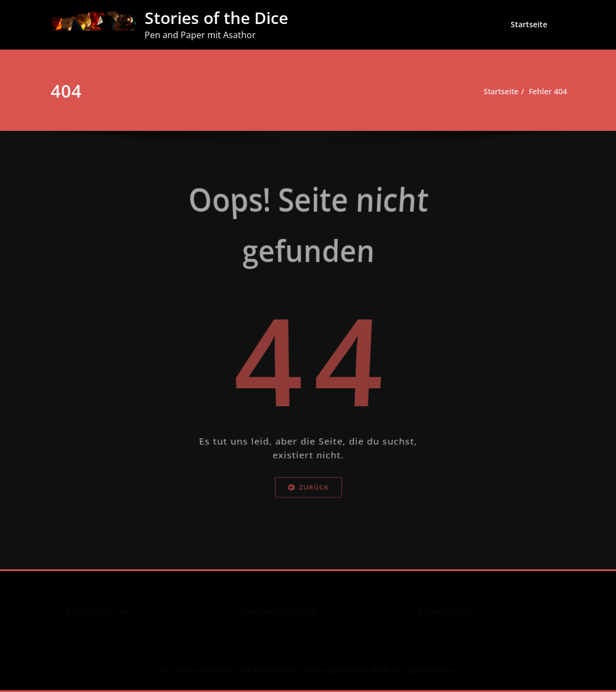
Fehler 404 (545, 92)
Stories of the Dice (216, 18)
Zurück (308, 513)
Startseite (529, 24)
